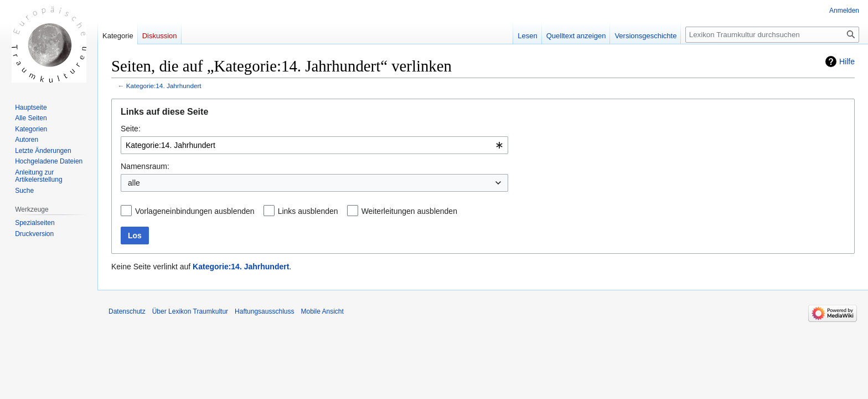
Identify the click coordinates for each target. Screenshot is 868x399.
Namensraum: (145, 166)
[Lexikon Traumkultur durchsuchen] (772, 35)
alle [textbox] (134, 183)
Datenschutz (127, 311)
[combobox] (314, 145)
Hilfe (847, 62)
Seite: (131, 129)
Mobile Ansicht (322, 311)
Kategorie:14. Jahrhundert (164, 86)
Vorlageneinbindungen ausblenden (195, 211)
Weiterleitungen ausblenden (409, 211)
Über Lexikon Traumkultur (190, 311)
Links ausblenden (308, 211)
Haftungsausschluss (264, 311)
